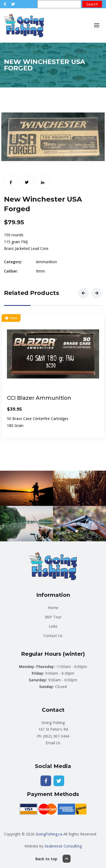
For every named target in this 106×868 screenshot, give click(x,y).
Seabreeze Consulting (63, 846)
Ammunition (46, 262)
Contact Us (53, 636)
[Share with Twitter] (27, 182)
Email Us (53, 743)
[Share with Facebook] (11, 182)
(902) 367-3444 (56, 736)
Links (53, 626)
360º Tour (53, 617)
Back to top (53, 859)
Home (53, 608)
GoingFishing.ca (49, 834)
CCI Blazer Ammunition (39, 398)
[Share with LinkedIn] (43, 182)
